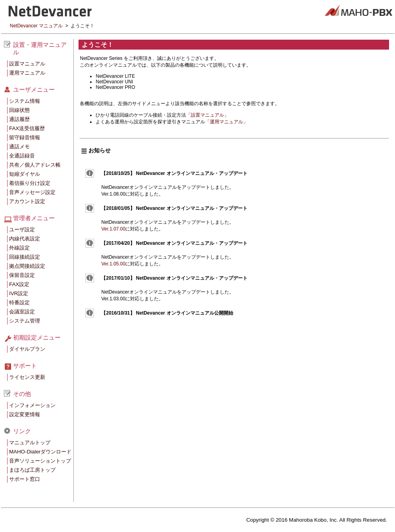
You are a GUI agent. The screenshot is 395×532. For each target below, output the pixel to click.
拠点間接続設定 (27, 266)
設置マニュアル (27, 64)
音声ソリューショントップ (40, 461)
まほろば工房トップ (32, 470)
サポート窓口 (25, 479)
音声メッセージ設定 (32, 192)
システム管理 (25, 321)
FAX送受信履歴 (27, 128)
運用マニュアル (27, 73)
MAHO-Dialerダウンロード (40, 452)
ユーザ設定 (22, 230)
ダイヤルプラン (27, 349)
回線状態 (19, 110)
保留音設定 (22, 275)
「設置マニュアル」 (207, 115)
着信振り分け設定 (30, 183)
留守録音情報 (25, 137)
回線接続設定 (25, 257)
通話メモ (19, 147)
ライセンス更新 (27, 377)
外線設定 (19, 248)
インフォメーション (32, 405)
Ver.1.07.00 (113, 229)
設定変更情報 (25, 414)
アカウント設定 (27, 201)
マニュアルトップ (30, 443)
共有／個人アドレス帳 (35, 165)
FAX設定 (19, 284)
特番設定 (19, 302)
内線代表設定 (25, 239)
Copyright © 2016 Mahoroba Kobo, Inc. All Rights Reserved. (317, 520)
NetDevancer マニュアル (36, 26)
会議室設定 (22, 312)
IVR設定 (19, 293)
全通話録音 (22, 156)
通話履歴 (19, 119)
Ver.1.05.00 (113, 264)
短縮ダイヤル (25, 174)
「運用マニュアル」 (226, 122)
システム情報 (25, 101)
